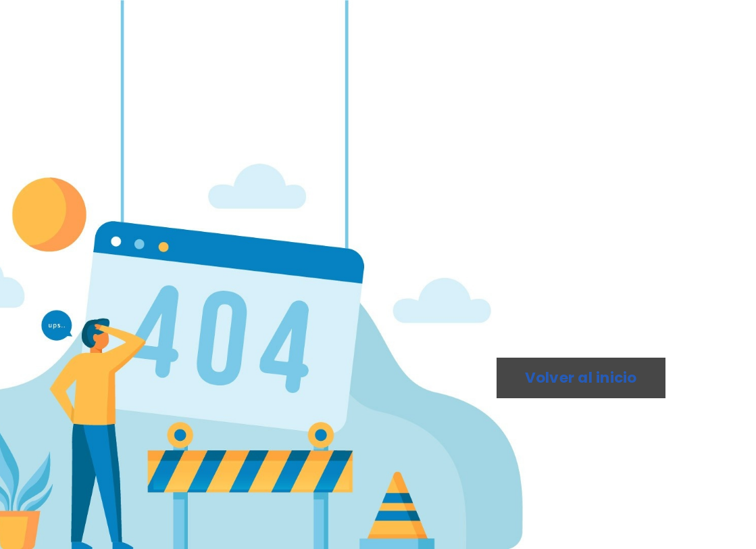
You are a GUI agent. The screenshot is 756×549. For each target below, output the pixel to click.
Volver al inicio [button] (581, 378)
